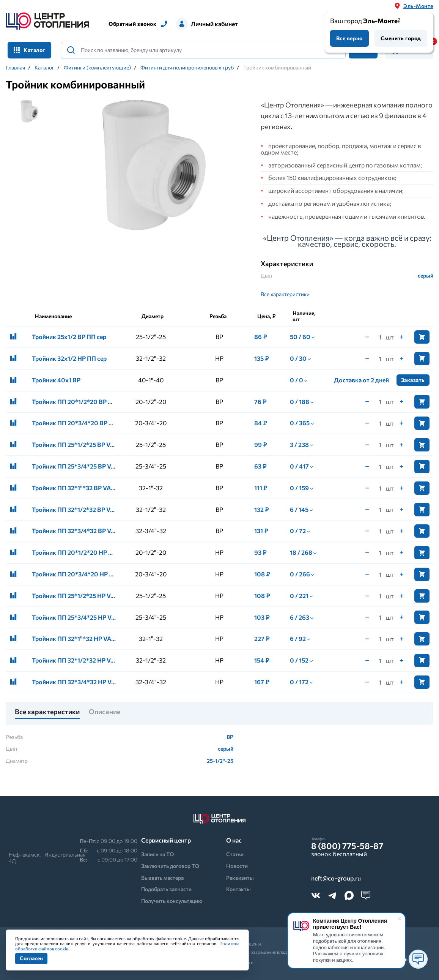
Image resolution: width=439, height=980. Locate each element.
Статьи (235, 854)
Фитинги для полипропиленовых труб (187, 68)
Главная (15, 68)
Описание (105, 712)
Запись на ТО (157, 854)
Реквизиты (240, 878)
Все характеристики (285, 294)
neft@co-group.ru (336, 878)
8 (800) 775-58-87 (347, 846)
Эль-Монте (418, 6)
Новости (237, 866)
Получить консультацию (172, 901)
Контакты (238, 889)
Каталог (29, 50)
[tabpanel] (151, 166)
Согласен (31, 958)
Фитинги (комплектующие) (97, 68)
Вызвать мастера (162, 878)
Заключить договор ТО (170, 866)
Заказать (413, 380)
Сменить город (401, 38)
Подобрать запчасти (166, 889)
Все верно (349, 38)
